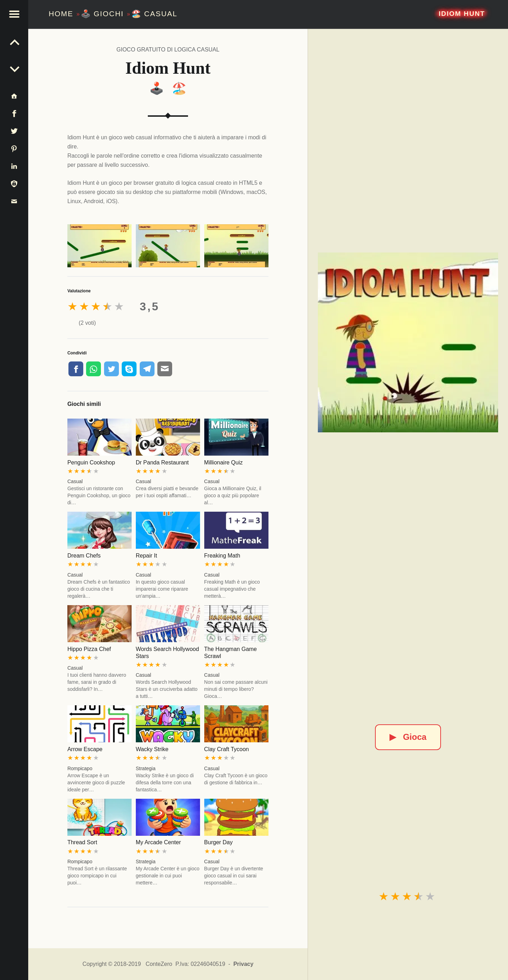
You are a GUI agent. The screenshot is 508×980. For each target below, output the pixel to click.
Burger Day (219, 842)
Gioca (408, 737)
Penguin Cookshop (91, 462)
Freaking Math (222, 556)
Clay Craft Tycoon (227, 749)
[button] (14, 14)
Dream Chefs (84, 556)
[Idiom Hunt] (408, 342)
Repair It (146, 556)
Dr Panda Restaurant (162, 462)
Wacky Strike (152, 749)
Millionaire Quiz (223, 462)
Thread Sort (82, 842)
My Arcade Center (158, 842)
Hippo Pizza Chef (89, 649)
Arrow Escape (85, 749)
